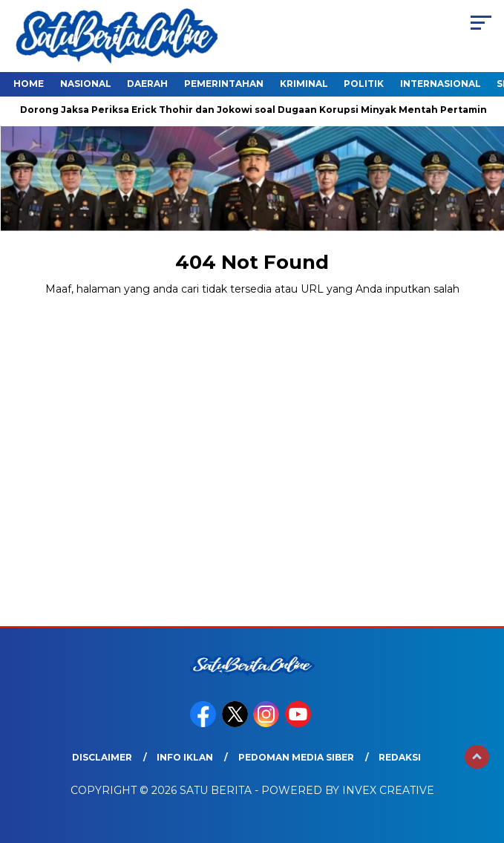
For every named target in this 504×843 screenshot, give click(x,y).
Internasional (441, 84)
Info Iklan (185, 757)
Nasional (86, 84)
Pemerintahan (224, 84)
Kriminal (304, 84)
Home (29, 84)
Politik (364, 84)
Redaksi (400, 757)
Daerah (147, 84)
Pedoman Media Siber (296, 757)
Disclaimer (102, 757)
